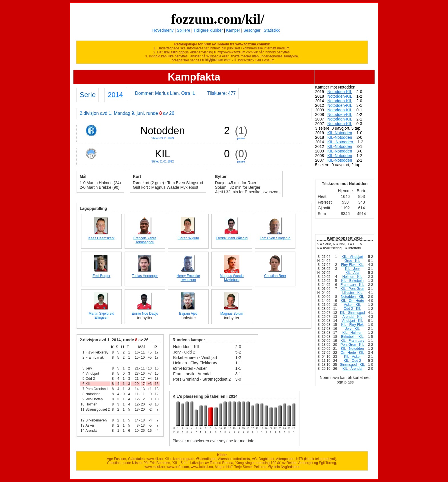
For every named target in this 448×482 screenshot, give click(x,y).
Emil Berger (102, 276)
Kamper (233, 30)
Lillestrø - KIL (352, 293)
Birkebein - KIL (352, 337)
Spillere (184, 30)
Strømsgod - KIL (352, 365)
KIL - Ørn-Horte (353, 301)
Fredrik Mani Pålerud (232, 238)
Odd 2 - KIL (352, 309)
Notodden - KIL (352, 297)
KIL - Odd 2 (352, 361)
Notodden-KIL (340, 92)
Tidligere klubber (208, 30)
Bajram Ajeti (188, 314)
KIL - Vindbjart (352, 257)
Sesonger (252, 30)
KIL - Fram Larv (352, 341)
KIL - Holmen (353, 333)
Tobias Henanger (145, 276)
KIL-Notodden (340, 133)
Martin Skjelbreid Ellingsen (101, 316)
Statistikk (272, 30)
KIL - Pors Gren (352, 289)
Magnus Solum (232, 314)
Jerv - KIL (352, 329)
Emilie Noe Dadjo (145, 314)
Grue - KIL (352, 261)
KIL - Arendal (352, 369)
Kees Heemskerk (101, 238)
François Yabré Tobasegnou (145, 240)
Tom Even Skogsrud (275, 238)
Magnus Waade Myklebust (232, 278)
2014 (115, 95)
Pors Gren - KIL (352, 345)
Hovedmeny (163, 30)
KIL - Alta (352, 273)
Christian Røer (275, 276)
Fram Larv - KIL (352, 285)
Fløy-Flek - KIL (352, 265)
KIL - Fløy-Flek (352, 325)
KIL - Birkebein (352, 281)
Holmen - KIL (352, 277)
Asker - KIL (352, 305)
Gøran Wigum (188, 238)
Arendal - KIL (352, 317)
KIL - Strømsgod (352, 313)
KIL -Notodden (341, 142)
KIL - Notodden (352, 349)
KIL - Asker (352, 357)
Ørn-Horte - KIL (352, 353)
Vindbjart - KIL (352, 321)
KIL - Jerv (352, 269)
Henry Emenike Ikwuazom (188, 278)
